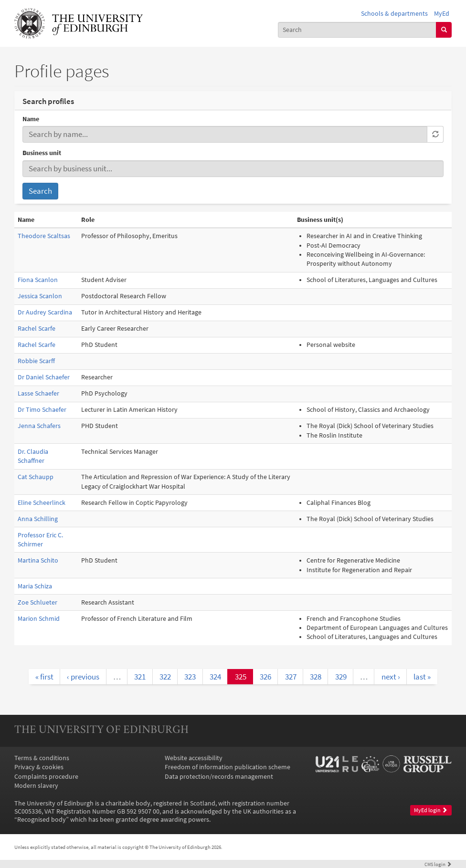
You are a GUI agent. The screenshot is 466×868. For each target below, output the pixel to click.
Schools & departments (394, 14)
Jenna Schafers (39, 426)
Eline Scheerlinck (42, 503)
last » (422, 677)
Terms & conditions (42, 758)
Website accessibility (194, 758)
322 (165, 677)
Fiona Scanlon (38, 280)
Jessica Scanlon (40, 296)
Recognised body (42, 820)
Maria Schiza (35, 586)
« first (44, 677)
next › (391, 677)
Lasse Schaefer (38, 393)
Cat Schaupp (36, 477)
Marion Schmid (39, 619)
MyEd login (431, 810)
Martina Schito (38, 560)
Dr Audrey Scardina (45, 312)
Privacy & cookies (39, 767)
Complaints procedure (46, 777)
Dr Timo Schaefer (42, 410)
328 (316, 677)
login (438, 864)
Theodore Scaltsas (44, 236)
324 (215, 677)
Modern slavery (36, 786)
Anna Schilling (38, 519)
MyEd (442, 14)
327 (291, 677)
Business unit (42, 153)
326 (265, 677)
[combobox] (357, 30)
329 (341, 677)
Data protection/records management (219, 777)
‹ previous (83, 677)
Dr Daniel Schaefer (44, 377)
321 (140, 677)
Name (31, 119)
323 (190, 677)
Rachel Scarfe (37, 329)
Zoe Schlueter (37, 602)
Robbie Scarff (36, 361)
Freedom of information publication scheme (228, 767)
